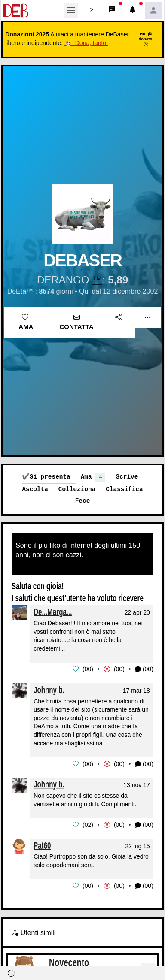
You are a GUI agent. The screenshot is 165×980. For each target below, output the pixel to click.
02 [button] (88, 824)
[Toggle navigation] (71, 10)
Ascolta (35, 489)
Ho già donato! (146, 39)
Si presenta (50, 477)
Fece (83, 501)
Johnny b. (49, 689)
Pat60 (42, 844)
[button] (92, 10)
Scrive (127, 477)
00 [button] (88, 669)
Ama (26, 322)
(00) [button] (144, 669)
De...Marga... (53, 612)
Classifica (124, 489)
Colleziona (77, 489)
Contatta (77, 322)
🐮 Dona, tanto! (86, 43)
